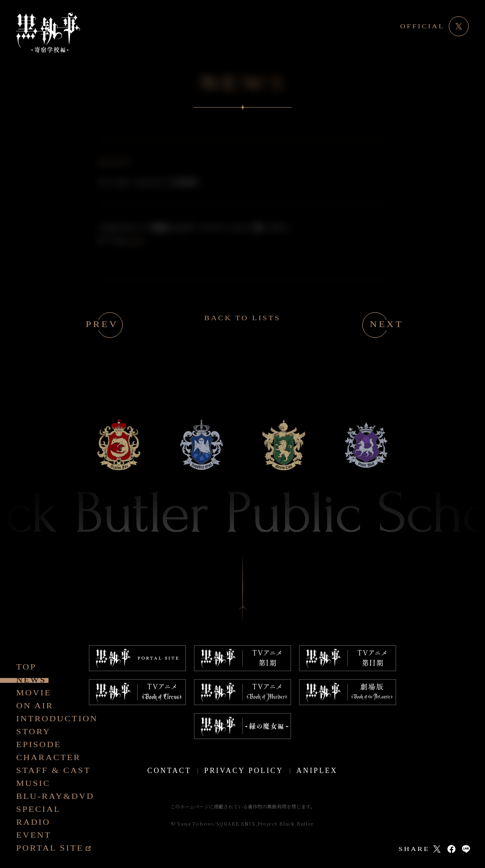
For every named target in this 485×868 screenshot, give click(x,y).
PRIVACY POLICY (244, 771)
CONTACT (170, 771)
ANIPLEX (317, 771)
